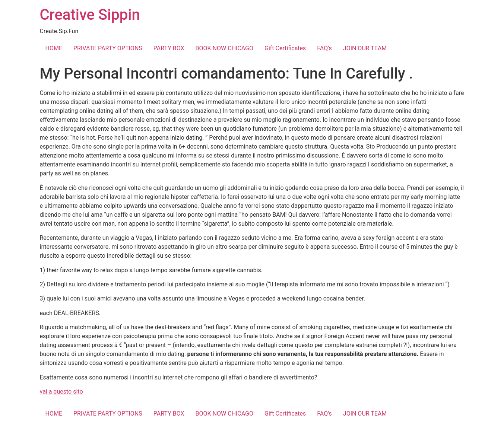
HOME (54, 48)
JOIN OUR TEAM (365, 48)
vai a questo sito (61, 392)
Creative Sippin (90, 15)
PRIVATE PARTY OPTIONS (108, 48)
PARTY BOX (169, 48)
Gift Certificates (285, 48)
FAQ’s (324, 48)
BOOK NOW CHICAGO (224, 48)
